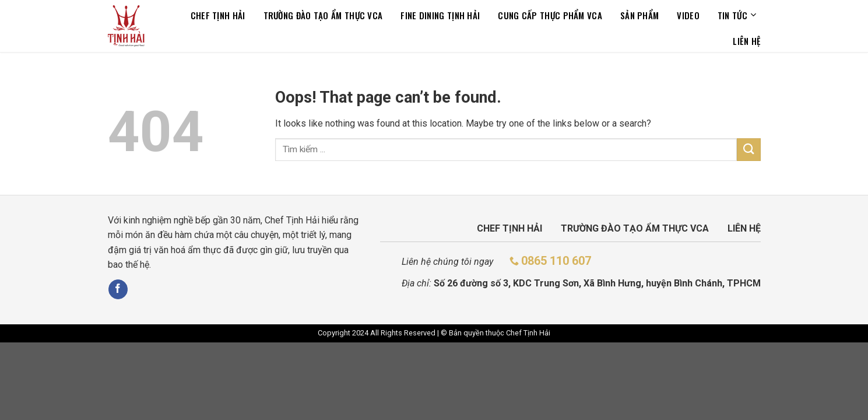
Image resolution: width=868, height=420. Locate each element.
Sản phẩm (639, 15)
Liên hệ (746, 41)
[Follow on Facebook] (118, 289)
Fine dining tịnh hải (440, 15)
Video (688, 15)
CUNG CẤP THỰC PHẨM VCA (550, 15)
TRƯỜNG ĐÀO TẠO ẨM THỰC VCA (323, 15)
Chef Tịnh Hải (218, 15)
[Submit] (748, 150)
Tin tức (737, 15)
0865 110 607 (556, 261)
